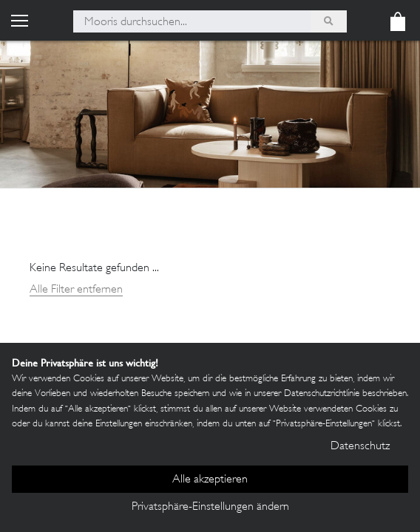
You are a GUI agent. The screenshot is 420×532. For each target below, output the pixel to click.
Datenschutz (360, 447)
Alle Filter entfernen (76, 290)
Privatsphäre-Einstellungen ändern (210, 507)
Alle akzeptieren (210, 480)
